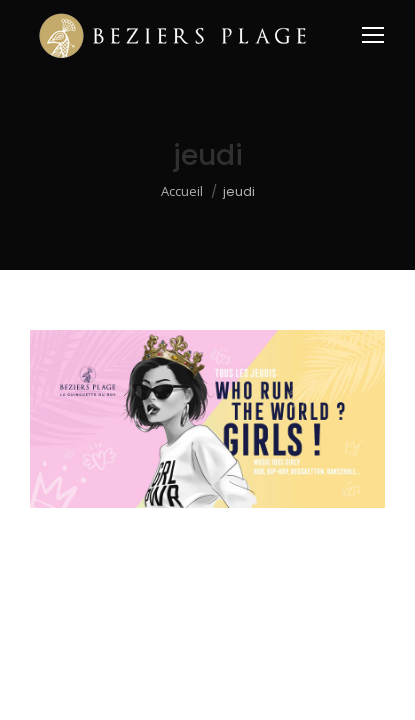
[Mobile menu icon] (373, 35)
